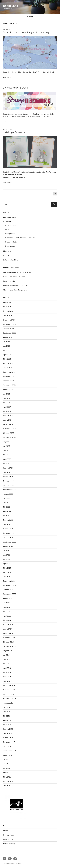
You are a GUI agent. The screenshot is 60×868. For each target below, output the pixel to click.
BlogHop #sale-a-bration (16, 88)
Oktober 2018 (8, 694)
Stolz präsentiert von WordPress (13, 864)
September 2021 (9, 542)
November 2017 (9, 742)
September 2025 (10, 333)
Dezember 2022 (9, 477)
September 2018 (10, 699)
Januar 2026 (8, 316)
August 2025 (8, 337)
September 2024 (10, 385)
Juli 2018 (6, 707)
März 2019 (7, 672)
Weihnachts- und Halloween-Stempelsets (21, 238)
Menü (30, 17)
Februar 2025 (8, 363)
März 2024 (7, 411)
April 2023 (7, 459)
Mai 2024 (7, 403)
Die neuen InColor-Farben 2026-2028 (17, 272)
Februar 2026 (8, 311)
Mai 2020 (7, 612)
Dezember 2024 (9, 372)
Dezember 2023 (9, 424)
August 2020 (8, 598)
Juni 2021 (7, 555)
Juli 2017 (6, 759)
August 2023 (8, 442)
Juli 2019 (6, 655)
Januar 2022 (8, 524)
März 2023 (7, 464)
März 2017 (7, 777)
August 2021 (8, 546)
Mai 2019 (7, 664)
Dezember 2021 (9, 529)
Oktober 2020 (9, 590)
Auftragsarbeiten (10, 217)
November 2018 (9, 690)
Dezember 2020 (9, 581)
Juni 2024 (7, 398)
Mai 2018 (7, 716)
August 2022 (8, 494)
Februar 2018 (8, 729)
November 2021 (9, 533)
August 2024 (8, 390)
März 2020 (7, 620)
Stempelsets (10, 234)
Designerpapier (11, 225)
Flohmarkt (7, 222)
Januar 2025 (8, 368)
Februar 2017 (8, 781)
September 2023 (10, 437)
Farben (8, 229)
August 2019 (8, 651)
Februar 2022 (8, 520)
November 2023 (9, 429)
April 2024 (7, 407)
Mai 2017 (7, 768)
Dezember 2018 (9, 686)
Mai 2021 (7, 559)
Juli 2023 (7, 446)
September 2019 (10, 646)
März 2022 (7, 516)
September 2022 (10, 490)
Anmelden (7, 831)
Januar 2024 (8, 420)
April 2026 (7, 303)
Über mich (7, 251)
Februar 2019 (8, 677)
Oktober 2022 (9, 485)
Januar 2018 (8, 733)
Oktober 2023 (9, 433)
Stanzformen (10, 246)
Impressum (7, 256)
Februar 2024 (8, 416)
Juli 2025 (7, 342)
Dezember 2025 (9, 320)
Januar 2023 (8, 472)
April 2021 (7, 564)
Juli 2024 (7, 394)
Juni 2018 (7, 712)
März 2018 (7, 725)
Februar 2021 (8, 572)
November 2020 (9, 585)
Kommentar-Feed (10, 839)
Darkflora (11, 6)
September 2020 (10, 594)
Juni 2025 (7, 346)
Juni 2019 (7, 659)
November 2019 (9, 638)
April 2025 (7, 355)
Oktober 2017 (8, 746)
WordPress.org (9, 844)
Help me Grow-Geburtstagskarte (16, 286)
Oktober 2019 (8, 642)
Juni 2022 (7, 503)
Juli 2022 (6, 498)
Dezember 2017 (9, 738)
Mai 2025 (7, 350)
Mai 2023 (7, 455)
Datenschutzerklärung (12, 260)
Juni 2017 (7, 764)
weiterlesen (8, 77)
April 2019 (7, 668)
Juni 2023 (7, 450)
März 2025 (7, 359)
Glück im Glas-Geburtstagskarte (15, 290)
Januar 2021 (8, 577)
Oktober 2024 (9, 381)
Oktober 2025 (9, 329)
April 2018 (7, 720)
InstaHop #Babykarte (14, 132)
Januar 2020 (8, 629)
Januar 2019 (8, 681)
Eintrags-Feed (9, 835)
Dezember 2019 (9, 633)
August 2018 (8, 703)
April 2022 (7, 511)
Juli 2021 (6, 551)
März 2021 (7, 568)
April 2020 (7, 616)
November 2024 (9, 376)
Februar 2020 (8, 625)
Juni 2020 (7, 607)
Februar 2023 (8, 468)
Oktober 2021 (8, 538)
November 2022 (9, 481)
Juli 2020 (7, 603)
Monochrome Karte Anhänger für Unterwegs (27, 32)
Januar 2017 (8, 786)
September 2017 (9, 751)
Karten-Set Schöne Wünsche (14, 277)
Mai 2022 (7, 507)
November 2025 (9, 324)
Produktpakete (11, 242)
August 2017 (8, 755)
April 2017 (7, 773)
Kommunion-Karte (10, 281)
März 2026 (7, 307)
